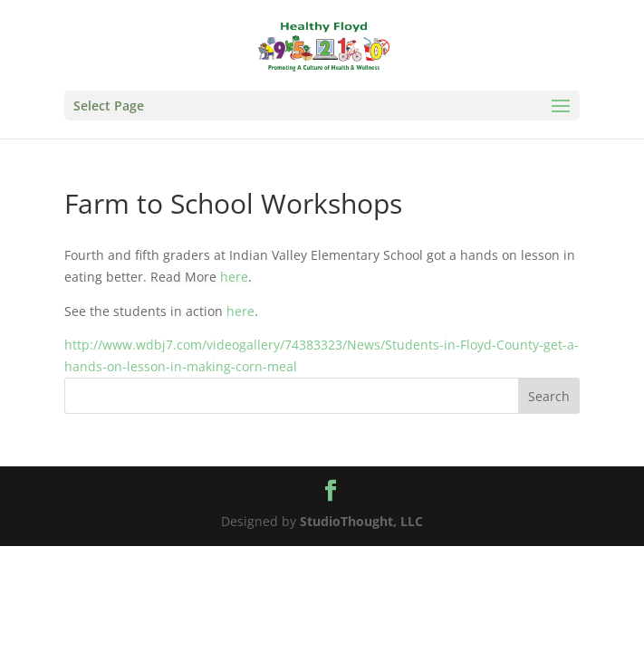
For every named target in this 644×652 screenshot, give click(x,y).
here (234, 277)
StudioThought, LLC (361, 521)
